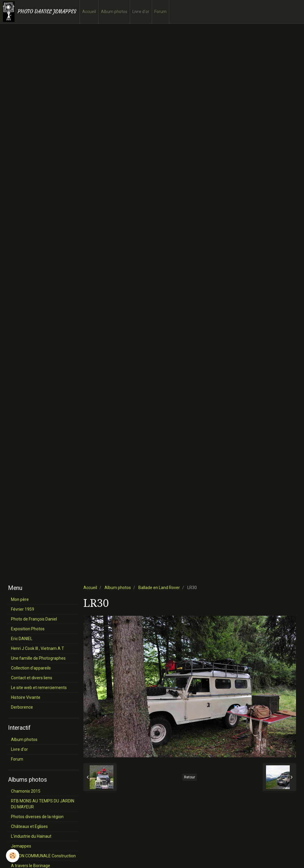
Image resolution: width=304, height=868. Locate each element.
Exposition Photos (28, 629)
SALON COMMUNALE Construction (43, 856)
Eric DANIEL (22, 639)
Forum (160, 12)
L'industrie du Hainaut (31, 836)
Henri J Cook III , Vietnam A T (38, 648)
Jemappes (21, 846)
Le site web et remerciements (39, 688)
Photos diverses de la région (37, 817)
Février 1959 (23, 609)
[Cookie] (13, 856)
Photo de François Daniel (34, 619)
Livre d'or (141, 12)
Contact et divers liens (32, 678)
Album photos (114, 12)
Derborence (22, 707)
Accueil (89, 12)
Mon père (20, 599)
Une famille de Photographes (38, 658)
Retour (190, 777)
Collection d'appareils (31, 668)
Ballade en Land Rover (159, 588)
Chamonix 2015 (26, 791)
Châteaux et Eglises (29, 826)
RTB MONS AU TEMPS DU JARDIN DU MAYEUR (43, 804)
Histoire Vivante (26, 697)
